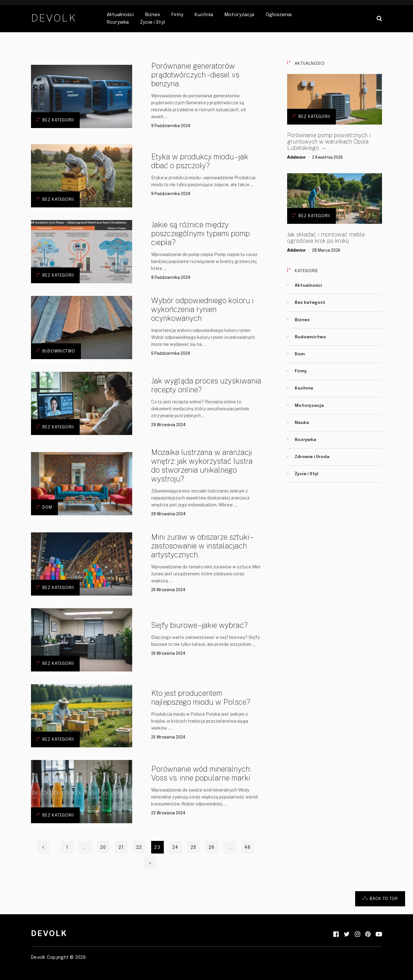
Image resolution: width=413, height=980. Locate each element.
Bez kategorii (58, 120)
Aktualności (120, 15)
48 (247, 848)
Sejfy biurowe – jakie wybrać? (199, 625)
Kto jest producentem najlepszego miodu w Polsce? (201, 697)
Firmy (177, 15)
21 (121, 848)
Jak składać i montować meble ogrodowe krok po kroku (326, 238)
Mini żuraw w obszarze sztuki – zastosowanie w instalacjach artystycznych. (201, 546)
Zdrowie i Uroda (312, 457)
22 (139, 848)
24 (175, 848)
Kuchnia (204, 15)
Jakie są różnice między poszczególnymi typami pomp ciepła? (200, 233)
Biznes (153, 15)
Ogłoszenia (279, 15)
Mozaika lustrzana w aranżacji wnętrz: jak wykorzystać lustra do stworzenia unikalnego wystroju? (202, 465)
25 (194, 848)
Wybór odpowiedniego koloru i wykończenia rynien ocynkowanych (202, 309)
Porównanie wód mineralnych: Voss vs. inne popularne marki (201, 773)
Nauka (302, 423)
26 (212, 848)
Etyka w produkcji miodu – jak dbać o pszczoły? (200, 161)
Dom (47, 508)
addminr (296, 158)
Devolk (54, 18)
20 (103, 848)
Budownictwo (59, 351)
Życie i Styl (152, 22)
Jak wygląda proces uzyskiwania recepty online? (206, 385)
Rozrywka (118, 22)
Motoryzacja (239, 15)
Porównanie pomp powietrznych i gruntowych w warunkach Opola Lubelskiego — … (329, 142)
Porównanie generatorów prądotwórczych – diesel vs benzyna (195, 75)
